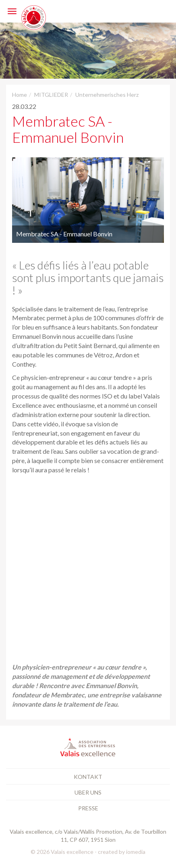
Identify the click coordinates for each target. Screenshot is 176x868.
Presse (88, 808)
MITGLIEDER (51, 95)
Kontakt (88, 777)
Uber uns (88, 792)
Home (20, 95)
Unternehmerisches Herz (107, 95)
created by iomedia (122, 852)
